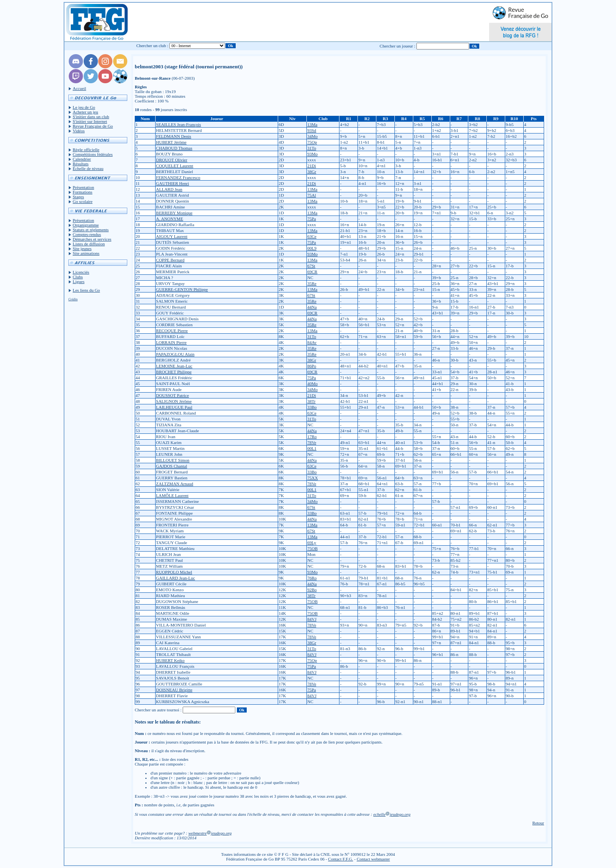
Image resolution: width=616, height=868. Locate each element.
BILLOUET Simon (173, 460)
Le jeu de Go (84, 107)
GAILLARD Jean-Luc (175, 578)
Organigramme (86, 225)
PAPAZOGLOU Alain (175, 354)
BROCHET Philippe (174, 372)
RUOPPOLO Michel (174, 572)
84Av (312, 342)
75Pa (312, 219)
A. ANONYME (170, 219)
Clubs (78, 277)
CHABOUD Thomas (174, 148)
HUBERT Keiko (170, 660)
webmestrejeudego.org (210, 833)
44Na (312, 307)
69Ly (312, 543)
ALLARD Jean (169, 189)
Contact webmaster (373, 859)
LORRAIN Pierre (171, 342)
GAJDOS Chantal (171, 466)
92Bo (312, 590)
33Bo (312, 407)
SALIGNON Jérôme (174, 401)
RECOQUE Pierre (172, 331)
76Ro (312, 578)
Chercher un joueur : (397, 46)
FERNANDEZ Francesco (178, 177)
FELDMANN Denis (174, 136)
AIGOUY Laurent (172, 236)
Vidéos (79, 131)
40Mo (312, 384)
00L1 (312, 448)
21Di (312, 166)
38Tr (311, 401)
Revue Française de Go (93, 126)
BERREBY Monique (174, 213)
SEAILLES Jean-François (179, 124)
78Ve (312, 442)
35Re (312, 283)
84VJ (312, 619)
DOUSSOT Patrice (172, 395)
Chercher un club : (152, 46)
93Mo (312, 154)
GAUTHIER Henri (172, 183)
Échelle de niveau (88, 168)
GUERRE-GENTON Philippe (182, 289)
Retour (538, 823)
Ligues (79, 281)
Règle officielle (86, 150)
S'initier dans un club (91, 117)
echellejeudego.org (392, 814)
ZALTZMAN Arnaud (175, 484)
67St (311, 266)
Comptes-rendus (87, 234)
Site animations (86, 253)
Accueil (79, 88)
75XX (313, 478)
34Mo (312, 136)
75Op (312, 142)
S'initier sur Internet (90, 121)
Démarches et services (92, 239)
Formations (82, 192)
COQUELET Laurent (175, 166)
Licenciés (81, 272)
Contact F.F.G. (341, 859)
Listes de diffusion (89, 244)
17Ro (312, 437)
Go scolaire (82, 201)
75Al (312, 195)
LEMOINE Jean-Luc (174, 366)
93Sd (312, 130)
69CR (312, 272)
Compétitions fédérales (93, 154)
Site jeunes (82, 249)
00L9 (312, 248)
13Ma (312, 124)
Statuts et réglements (91, 230)
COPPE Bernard (170, 260)
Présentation (83, 187)
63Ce (312, 236)
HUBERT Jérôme (171, 142)
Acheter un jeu (85, 112)
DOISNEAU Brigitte (174, 690)
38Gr (312, 172)
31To (312, 148)
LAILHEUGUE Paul (174, 407)
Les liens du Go (86, 290)
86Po (312, 366)
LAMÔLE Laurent (172, 495)
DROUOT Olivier (172, 160)
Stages (78, 197)
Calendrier (82, 159)
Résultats (81, 164)
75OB (312, 548)
